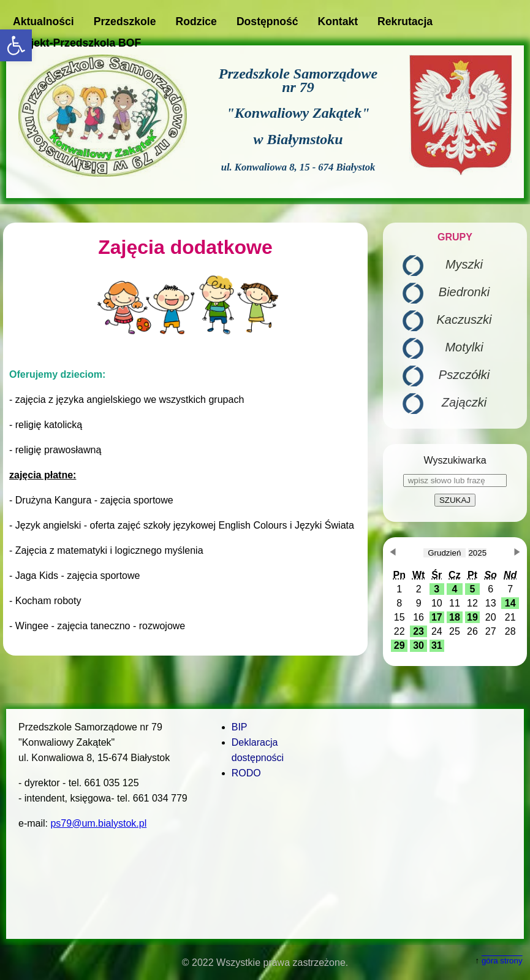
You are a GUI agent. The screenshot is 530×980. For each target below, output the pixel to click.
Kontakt (338, 21)
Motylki (464, 347)
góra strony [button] (502, 961)
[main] (185, 439)
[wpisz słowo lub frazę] (455, 480)
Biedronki (464, 292)
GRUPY (455, 237)
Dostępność (267, 21)
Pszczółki (464, 375)
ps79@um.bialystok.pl (98, 823)
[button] (16, 45)
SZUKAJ (455, 500)
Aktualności (44, 21)
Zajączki (464, 402)
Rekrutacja (405, 21)
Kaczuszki (464, 320)
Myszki (464, 264)
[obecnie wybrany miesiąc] (445, 553)
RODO (246, 773)
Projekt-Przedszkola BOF (77, 43)
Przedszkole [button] (125, 21)
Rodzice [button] (196, 21)
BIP (240, 727)
